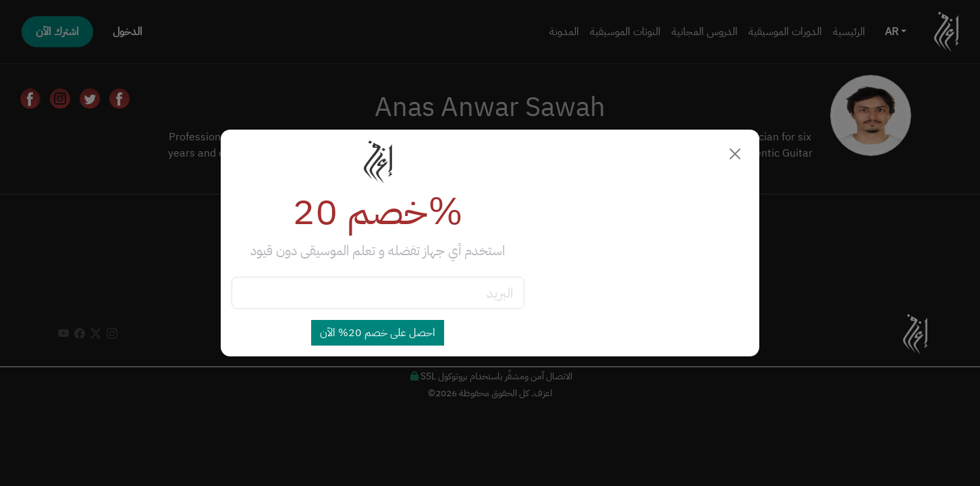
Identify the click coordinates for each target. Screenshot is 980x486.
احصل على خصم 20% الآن (378, 333)
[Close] (735, 154)
